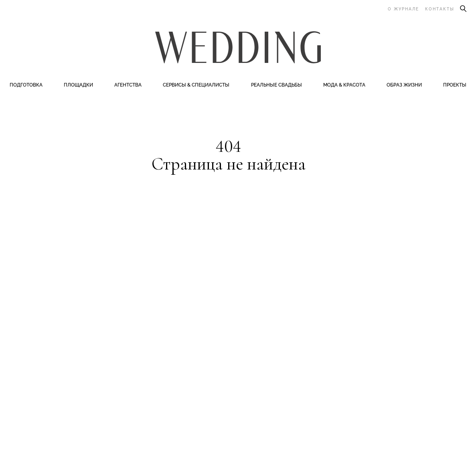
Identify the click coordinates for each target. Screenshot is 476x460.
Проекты (455, 85)
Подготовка (26, 85)
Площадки (78, 85)
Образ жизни (404, 85)
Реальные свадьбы (276, 85)
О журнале (403, 9)
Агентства (128, 85)
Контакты (440, 9)
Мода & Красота (344, 85)
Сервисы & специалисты (196, 85)
